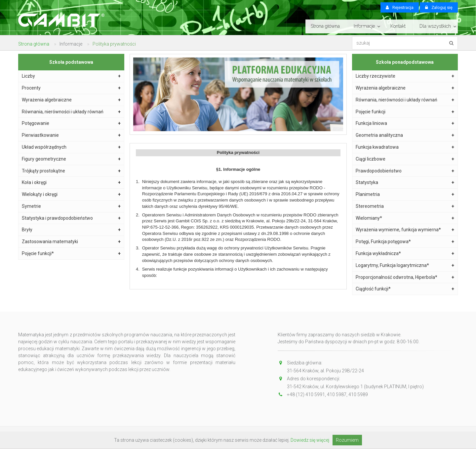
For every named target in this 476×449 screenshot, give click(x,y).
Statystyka (405, 183)
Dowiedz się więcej (310, 440)
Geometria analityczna (405, 135)
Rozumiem (347, 440)
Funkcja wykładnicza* (405, 254)
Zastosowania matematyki (71, 242)
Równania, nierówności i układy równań (71, 112)
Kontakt (398, 26)
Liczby (71, 76)
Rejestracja (400, 7)
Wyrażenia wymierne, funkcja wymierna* (405, 230)
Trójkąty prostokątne (71, 171)
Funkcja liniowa (405, 123)
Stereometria (405, 206)
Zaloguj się (439, 7)
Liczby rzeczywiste (405, 76)
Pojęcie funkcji (405, 112)
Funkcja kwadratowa (405, 147)
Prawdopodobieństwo (405, 171)
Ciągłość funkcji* (405, 289)
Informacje (364, 26)
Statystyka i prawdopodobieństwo (71, 218)
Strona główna (325, 26)
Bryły (71, 230)
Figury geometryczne (71, 159)
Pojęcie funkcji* (71, 254)
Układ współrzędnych (71, 147)
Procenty (71, 88)
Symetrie (71, 206)
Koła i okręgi (71, 183)
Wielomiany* (405, 218)
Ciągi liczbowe (405, 159)
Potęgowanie (71, 123)
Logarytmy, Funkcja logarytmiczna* (405, 265)
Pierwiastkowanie (71, 135)
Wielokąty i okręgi (71, 194)
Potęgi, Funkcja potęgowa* (405, 242)
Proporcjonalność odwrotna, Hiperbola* (405, 277)
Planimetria (405, 194)
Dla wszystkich (435, 26)
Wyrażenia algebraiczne (71, 100)
